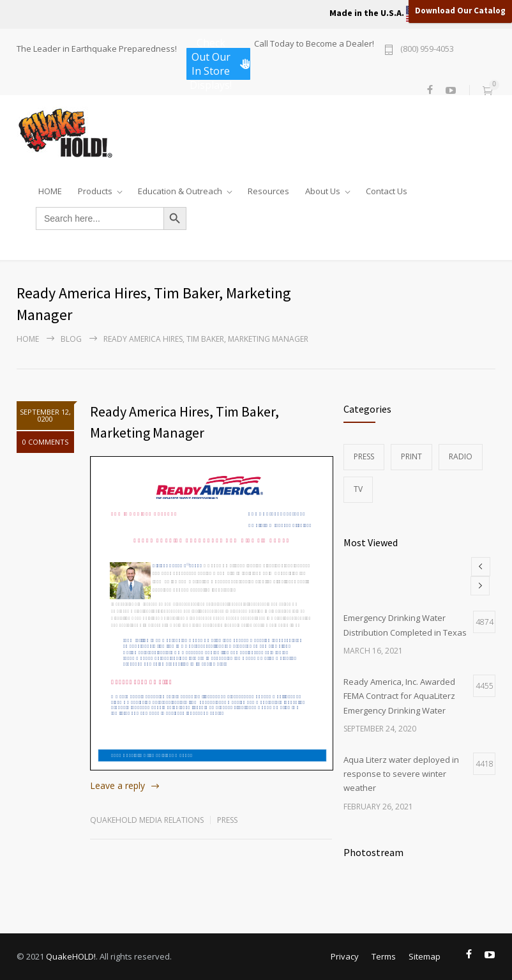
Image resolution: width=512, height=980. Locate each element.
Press (227, 820)
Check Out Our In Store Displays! (220, 64)
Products (95, 188)
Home (28, 339)
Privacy (345, 956)
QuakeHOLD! (71, 956)
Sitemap (425, 956)
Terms (384, 956)
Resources (268, 188)
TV (358, 489)
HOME (50, 188)
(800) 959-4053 (427, 50)
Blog (71, 339)
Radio (461, 456)
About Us (323, 188)
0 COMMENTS (45, 442)
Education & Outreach (180, 188)
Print (411, 456)
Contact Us (387, 188)
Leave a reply (117, 785)
